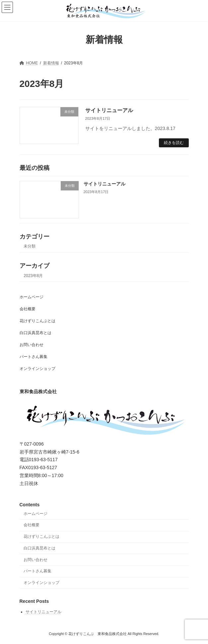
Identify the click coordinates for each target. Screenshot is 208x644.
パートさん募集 (34, 357)
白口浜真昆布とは (35, 333)
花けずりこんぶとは (37, 321)
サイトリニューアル (109, 110)
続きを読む (174, 143)
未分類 (30, 246)
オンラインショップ (37, 369)
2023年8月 (33, 275)
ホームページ (32, 297)
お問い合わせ (32, 345)
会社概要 (28, 309)
